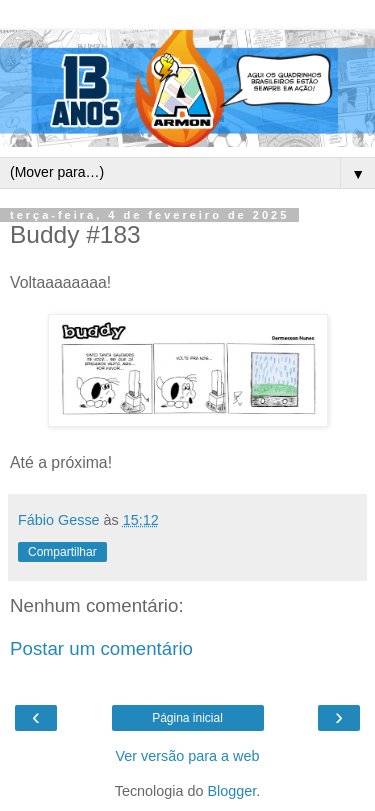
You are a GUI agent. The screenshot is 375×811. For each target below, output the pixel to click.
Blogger (232, 791)
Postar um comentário (101, 648)
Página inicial (187, 718)
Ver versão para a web (188, 756)
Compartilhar (62, 552)
